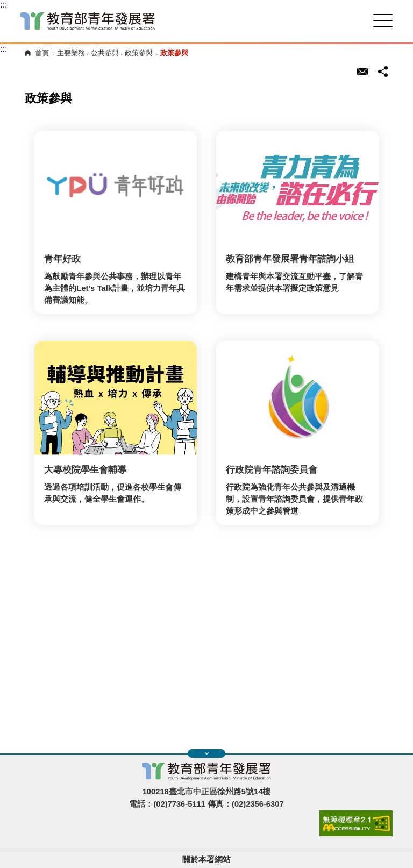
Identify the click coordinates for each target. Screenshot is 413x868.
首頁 (42, 53)
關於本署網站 (206, 859)
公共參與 (105, 53)
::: (3, 5)
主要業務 (71, 53)
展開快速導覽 (207, 753)
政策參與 (139, 53)
